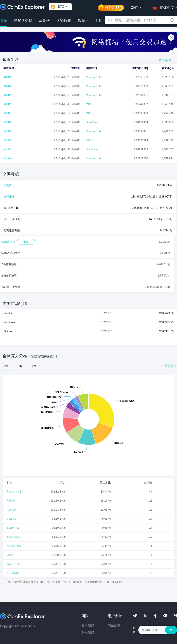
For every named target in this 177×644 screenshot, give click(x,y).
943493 (7, 95)
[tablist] (88, 366)
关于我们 (88, 625)
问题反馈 (114, 625)
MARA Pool (14, 546)
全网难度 (9, 197)
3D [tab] (20, 366)
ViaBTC (11, 519)
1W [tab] (34, 366)
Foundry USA (94, 77)
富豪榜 (44, 21)
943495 (7, 77)
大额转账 (64, 21)
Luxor (10, 555)
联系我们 (88, 632)
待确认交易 (23, 21)
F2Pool (90, 104)
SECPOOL (13, 537)
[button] (163, 7)
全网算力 (9, 185)
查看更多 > (166, 60)
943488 (7, 140)
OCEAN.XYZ (15, 564)
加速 (26, 242)
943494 (7, 86)
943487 (7, 149)
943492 (7, 104)
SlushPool (92, 122)
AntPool (12, 510)
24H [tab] (7, 366)
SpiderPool (92, 149)
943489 (7, 131)
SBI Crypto (13, 573)
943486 (7, 158)
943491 (7, 113)
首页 (4, 21)
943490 (7, 122)
